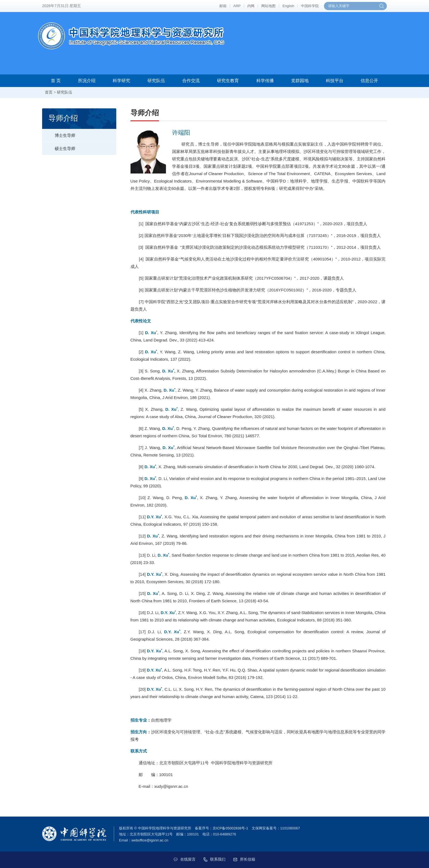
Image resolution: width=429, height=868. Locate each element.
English (288, 6)
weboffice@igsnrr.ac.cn (150, 840)
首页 (49, 92)
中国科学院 (310, 6)
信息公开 (369, 81)
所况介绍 (87, 81)
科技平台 (335, 81)
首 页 (56, 81)
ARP (237, 6)
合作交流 (191, 81)
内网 (251, 6)
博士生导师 (59, 133)
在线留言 (184, 859)
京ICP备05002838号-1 (230, 828)
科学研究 (121, 81)
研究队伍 (156, 81)
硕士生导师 (59, 146)
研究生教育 (228, 81)
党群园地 (300, 81)
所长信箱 (245, 859)
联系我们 (215, 859)
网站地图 (268, 6)
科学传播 (265, 81)
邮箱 (223, 6)
